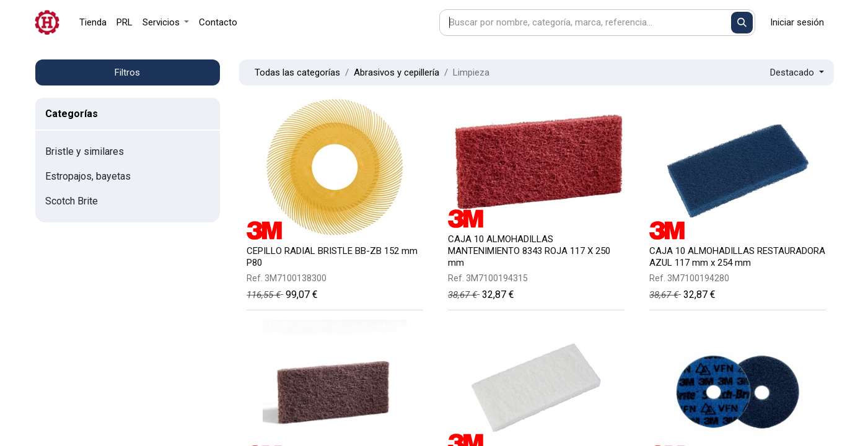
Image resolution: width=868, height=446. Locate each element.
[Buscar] (742, 23)
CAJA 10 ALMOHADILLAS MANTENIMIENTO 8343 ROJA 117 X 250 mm (529, 251)
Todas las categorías (297, 72)
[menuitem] (93, 23)
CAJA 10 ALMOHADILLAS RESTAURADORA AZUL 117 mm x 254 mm (737, 257)
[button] (797, 73)
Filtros (127, 72)
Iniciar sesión (797, 22)
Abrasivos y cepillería (397, 72)
